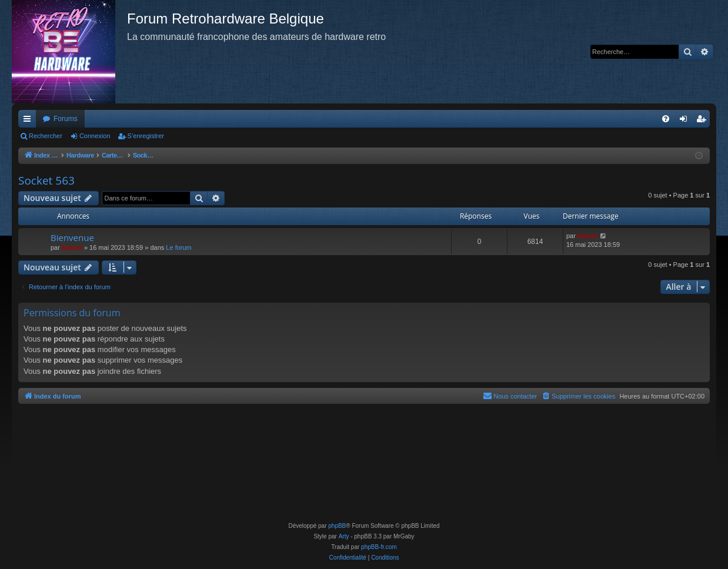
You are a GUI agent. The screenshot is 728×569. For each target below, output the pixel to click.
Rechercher (46, 136)
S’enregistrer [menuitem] (704, 121)
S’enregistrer (146, 136)
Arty (344, 536)
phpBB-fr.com (379, 547)
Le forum (178, 247)
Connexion (95, 136)
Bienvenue (72, 237)
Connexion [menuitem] (686, 121)
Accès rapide (29, 121)
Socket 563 (46, 180)
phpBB (337, 526)
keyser (72, 247)
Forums (66, 119)
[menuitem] (666, 119)
